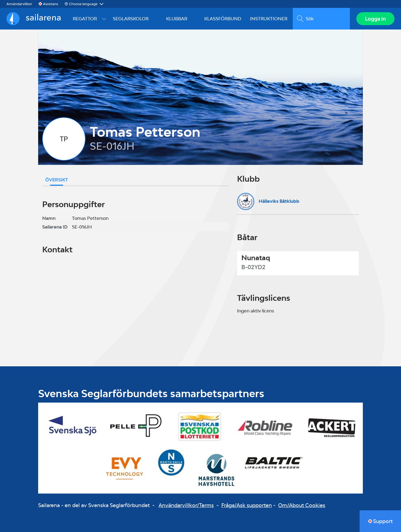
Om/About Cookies (302, 505)
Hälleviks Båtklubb (279, 201)
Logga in (375, 19)
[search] (321, 19)
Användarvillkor (19, 4)
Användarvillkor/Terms (186, 505)
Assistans (51, 4)
